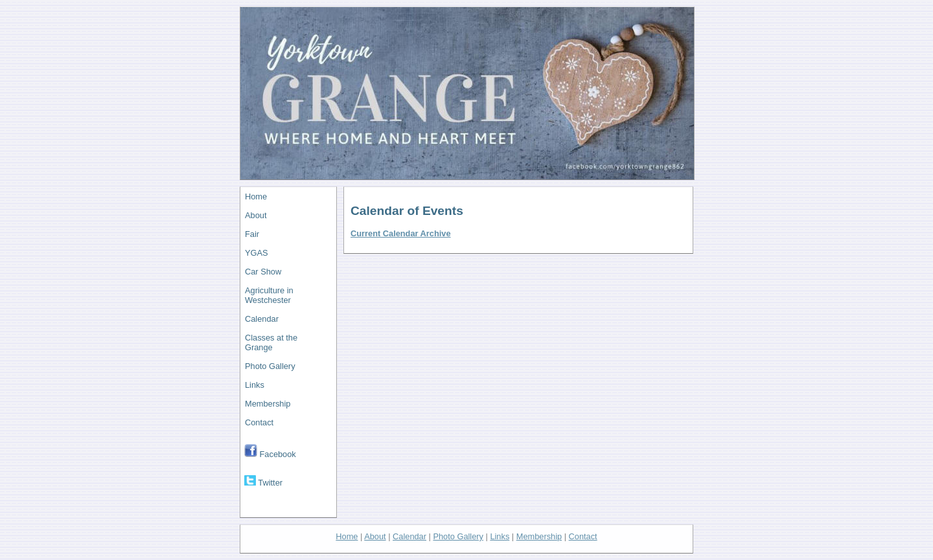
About (256, 215)
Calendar (262, 319)
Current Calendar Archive (401, 233)
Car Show (263, 272)
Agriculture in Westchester (269, 295)
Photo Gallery (270, 366)
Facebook (270, 452)
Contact (259, 422)
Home (256, 196)
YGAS (257, 253)
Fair (252, 234)
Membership (268, 404)
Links (255, 385)
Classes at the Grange (271, 342)
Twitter (263, 481)
